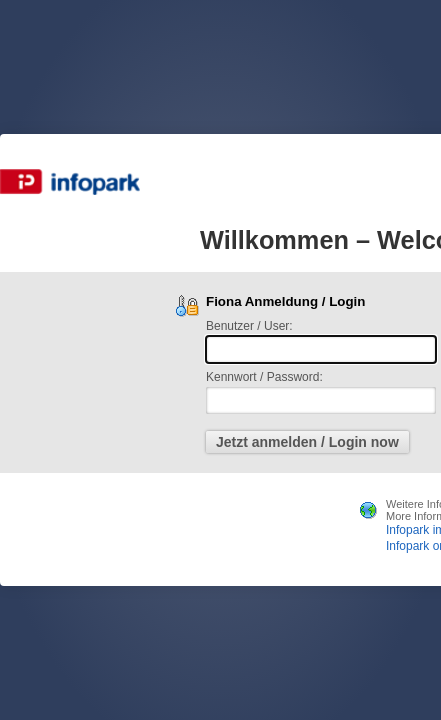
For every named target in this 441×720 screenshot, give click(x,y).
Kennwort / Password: (264, 377)
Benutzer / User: (249, 326)
